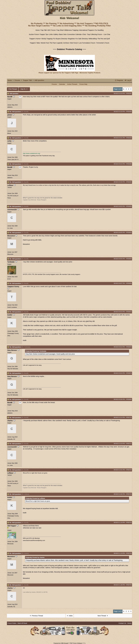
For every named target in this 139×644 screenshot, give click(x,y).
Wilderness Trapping (71, 30)
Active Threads (72, 84)
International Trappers (86, 30)
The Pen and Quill (104, 39)
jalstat (10, 115)
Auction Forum (34, 34)
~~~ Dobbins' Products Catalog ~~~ (69, 49)
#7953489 (129, 164)
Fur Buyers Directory (60, 39)
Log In (128, 80)
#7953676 (129, 347)
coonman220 (12, 210)
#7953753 (129, 585)
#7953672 (129, 312)
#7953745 (129, 553)
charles (10, 421)
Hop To (24, 89)
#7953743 (129, 523)
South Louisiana (12, 307)
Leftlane (10, 185)
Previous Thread (36, 616)
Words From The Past (48, 43)
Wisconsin (10, 254)
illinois (9, 133)
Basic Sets (63, 34)
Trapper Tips (44, 34)
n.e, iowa (10, 228)
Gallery (56, 34)
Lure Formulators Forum (87, 43)
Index (70, 616)
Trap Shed (60, 30)
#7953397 (129, 94)
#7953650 (129, 206)
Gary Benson (12, 350)
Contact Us (122, 623)
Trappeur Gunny (13, 287)
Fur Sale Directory (82, 39)
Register (119, 80)
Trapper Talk (27, 80)
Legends (60, 43)
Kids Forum (74, 43)
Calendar (62, 84)
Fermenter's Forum (103, 43)
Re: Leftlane (25, 494)
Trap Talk (44, 30)
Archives (66, 43)
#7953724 (129, 470)
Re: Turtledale (26, 347)
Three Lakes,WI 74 (13, 160)
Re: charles (25, 553)
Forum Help (83, 84)
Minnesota (10, 544)
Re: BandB (25, 112)
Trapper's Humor (35, 39)
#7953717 (129, 444)
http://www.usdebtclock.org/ (31, 153)
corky (9, 141)
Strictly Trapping (47, 39)
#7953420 (129, 138)
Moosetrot (11, 236)
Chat (84, 34)
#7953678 (129, 373)
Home (38, 30)
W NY (9, 279)
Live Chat (107, 34)
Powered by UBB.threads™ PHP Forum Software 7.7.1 (69, 643)
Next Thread (103, 616)
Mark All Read (22, 623)
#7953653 (129, 233)
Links (51, 34)
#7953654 (129, 259)
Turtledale (11, 262)
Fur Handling (99, 30)
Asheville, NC (11, 439)
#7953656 (129, 283)
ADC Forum (52, 30)
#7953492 (129, 182)
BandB (10, 97)
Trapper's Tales (35, 43)
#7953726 (129, 494)
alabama (10, 107)
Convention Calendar (74, 34)
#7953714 (129, 417)
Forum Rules (12, 623)
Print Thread (13, 89)
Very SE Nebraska (13, 369)
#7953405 (129, 112)
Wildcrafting (93, 39)
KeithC (10, 315)
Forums (17, 80)
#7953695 (129, 399)
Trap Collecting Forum (94, 34)
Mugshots (71, 39)
